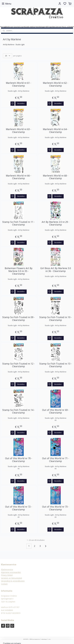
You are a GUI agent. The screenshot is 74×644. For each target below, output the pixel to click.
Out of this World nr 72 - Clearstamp (19, 508)
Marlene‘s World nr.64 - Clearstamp (55, 131)
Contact (4, 584)
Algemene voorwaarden (11, 572)
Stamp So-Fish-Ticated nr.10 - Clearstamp (55, 319)
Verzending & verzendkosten (13, 581)
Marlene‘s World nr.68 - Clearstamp (55, 177)
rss (49, 639)
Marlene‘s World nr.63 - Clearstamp (18, 131)
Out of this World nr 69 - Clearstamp (56, 411)
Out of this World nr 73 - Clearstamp (56, 508)
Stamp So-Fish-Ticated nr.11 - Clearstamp (18, 223)
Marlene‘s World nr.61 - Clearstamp (18, 84)
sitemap (44, 639)
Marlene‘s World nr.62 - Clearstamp (55, 84)
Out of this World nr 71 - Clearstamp (56, 460)
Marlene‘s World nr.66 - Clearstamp (18, 177)
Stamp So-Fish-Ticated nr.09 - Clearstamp (18, 319)
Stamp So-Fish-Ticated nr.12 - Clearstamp (18, 365)
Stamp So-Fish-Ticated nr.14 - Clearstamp (18, 411)
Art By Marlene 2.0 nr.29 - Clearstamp (55, 223)
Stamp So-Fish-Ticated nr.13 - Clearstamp (55, 365)
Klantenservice (7, 569)
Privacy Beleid (7, 575)
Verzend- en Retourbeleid (11, 578)
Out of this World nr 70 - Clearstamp (19, 460)
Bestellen (21, 103)
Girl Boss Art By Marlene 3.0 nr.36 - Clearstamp (56, 270)
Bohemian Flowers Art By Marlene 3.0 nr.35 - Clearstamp (19, 271)
